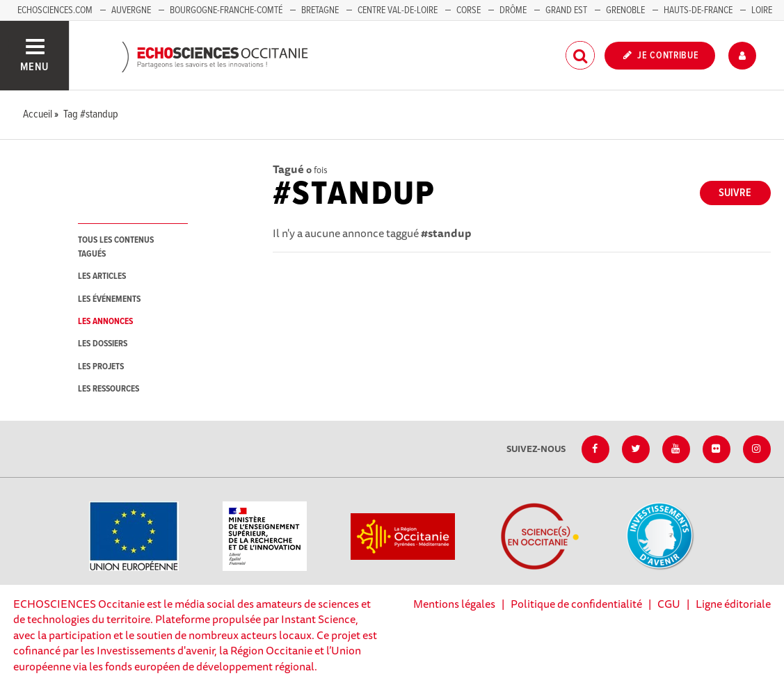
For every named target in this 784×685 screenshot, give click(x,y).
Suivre (735, 193)
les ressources (109, 389)
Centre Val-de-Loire (398, 10)
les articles (102, 276)
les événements (109, 299)
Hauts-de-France (698, 10)
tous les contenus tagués (116, 247)
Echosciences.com (55, 10)
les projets (101, 367)
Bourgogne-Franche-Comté (226, 10)
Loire (762, 10)
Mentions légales (454, 604)
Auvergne (131, 10)
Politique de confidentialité (576, 604)
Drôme (513, 10)
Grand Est (566, 10)
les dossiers (103, 344)
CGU (669, 604)
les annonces (105, 322)
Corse (469, 10)
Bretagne (320, 10)
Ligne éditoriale (733, 604)
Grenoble (626, 10)
